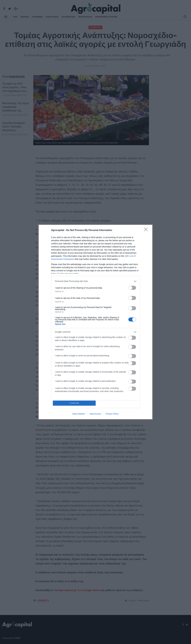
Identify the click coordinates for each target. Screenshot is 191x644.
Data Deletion (79, 415)
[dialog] (95, 322)
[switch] (132, 287)
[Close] (147, 230)
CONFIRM (75, 403)
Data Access (95, 415)
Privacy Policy (112, 415)
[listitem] (95, 281)
